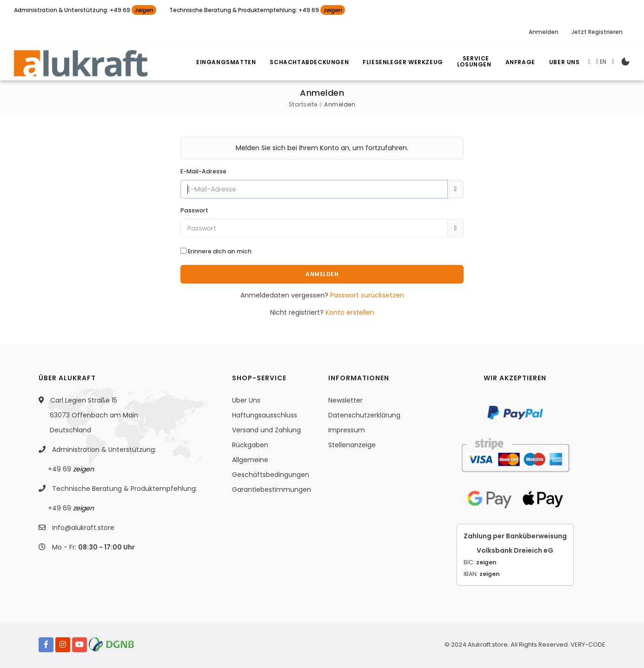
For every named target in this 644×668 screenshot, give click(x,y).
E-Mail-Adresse (203, 171)
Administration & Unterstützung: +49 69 (85, 10)
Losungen (477, 63)
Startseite (303, 104)
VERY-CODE (588, 645)
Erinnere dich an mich (220, 251)
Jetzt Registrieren (597, 32)
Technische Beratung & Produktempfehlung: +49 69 (257, 10)
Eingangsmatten (226, 62)
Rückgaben (250, 445)
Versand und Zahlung (266, 430)
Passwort (194, 210)
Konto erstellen (350, 312)
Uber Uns (564, 62)
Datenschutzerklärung (364, 415)
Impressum (347, 430)
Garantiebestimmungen (272, 489)
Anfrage (520, 62)
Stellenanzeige (352, 445)
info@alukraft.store (83, 528)
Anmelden (544, 32)
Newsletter (345, 400)
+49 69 (71, 469)
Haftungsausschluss (265, 415)
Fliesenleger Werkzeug (403, 62)
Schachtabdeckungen (309, 62)
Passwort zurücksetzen (367, 295)
